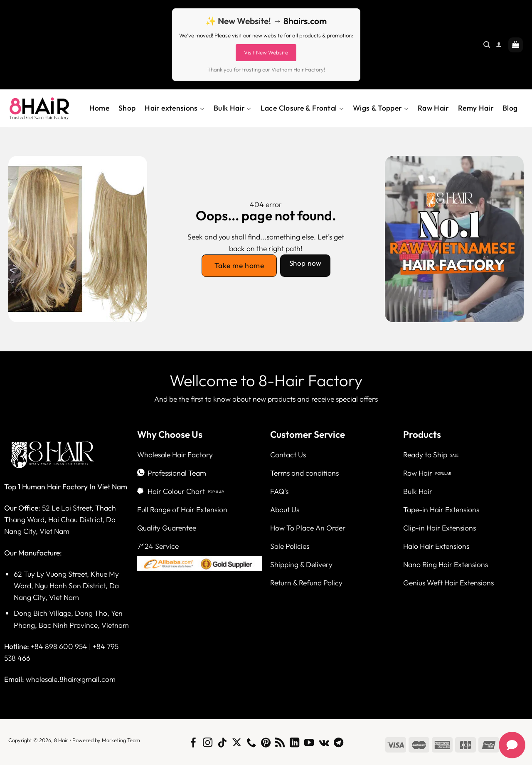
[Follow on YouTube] (309, 743)
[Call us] (251, 743)
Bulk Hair (233, 108)
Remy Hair (476, 108)
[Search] (487, 45)
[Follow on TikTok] (222, 743)
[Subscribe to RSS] (280, 743)
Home (99, 108)
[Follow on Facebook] (193, 743)
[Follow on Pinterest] (265, 743)
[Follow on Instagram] (208, 743)
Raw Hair (433, 108)
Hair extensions (175, 108)
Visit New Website (266, 52)
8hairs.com (305, 21)
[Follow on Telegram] (339, 743)
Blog (510, 108)
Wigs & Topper (381, 108)
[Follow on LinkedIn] (294, 743)
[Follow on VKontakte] (324, 743)
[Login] (499, 45)
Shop (127, 108)
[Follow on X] (237, 743)
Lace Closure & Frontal (302, 108)
